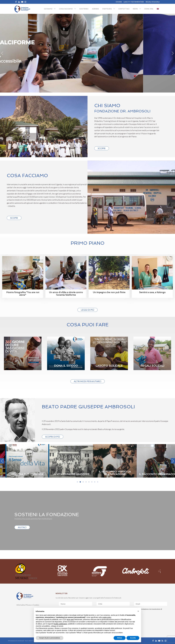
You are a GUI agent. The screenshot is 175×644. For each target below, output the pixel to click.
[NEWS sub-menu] (141, 9)
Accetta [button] (133, 638)
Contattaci (124, 9)
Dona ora (149, 9)
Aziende (95, 9)
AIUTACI (22, 527)
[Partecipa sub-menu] (115, 9)
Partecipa (107, 9)
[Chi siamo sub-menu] (55, 9)
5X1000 (119, 2)
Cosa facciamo (66, 9)
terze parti (70, 619)
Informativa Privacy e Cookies (28, 605)
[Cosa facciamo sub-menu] (76, 9)
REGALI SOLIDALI (153, 2)
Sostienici (84, 9)
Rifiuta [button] (120, 638)
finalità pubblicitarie (60, 624)
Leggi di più (87, 310)
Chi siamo (48, 9)
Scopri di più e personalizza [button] (50, 638)
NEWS (135, 9)
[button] (138, 611)
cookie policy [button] (107, 617)
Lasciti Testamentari (134, 2)
